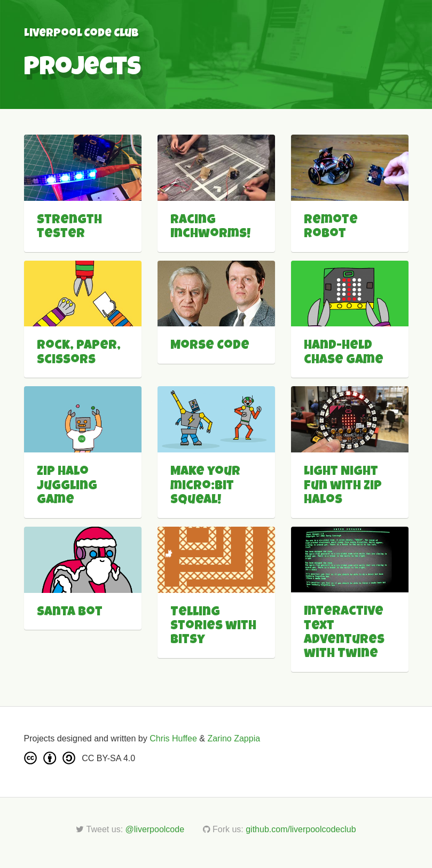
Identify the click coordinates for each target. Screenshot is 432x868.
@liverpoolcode (155, 829)
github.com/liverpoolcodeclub (301, 829)
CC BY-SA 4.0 (108, 758)
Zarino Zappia (234, 738)
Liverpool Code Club (81, 34)
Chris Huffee (173, 738)
